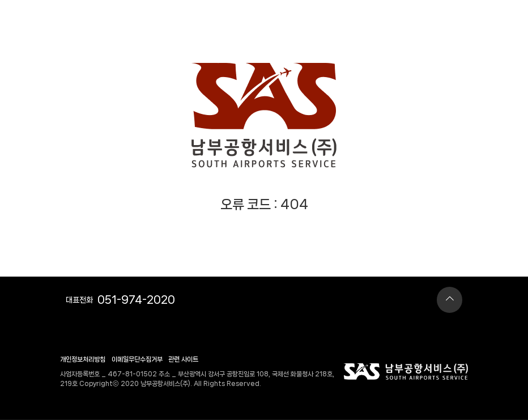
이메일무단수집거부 (137, 359)
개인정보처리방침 (83, 359)
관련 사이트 (183, 359)
